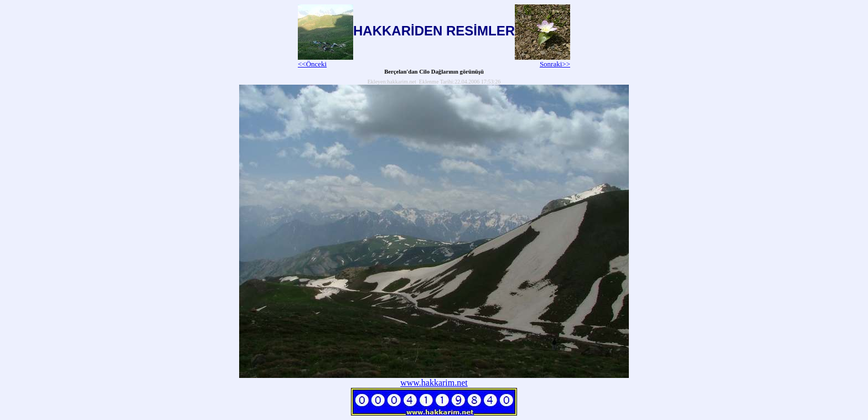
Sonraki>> (542, 61)
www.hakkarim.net (434, 383)
